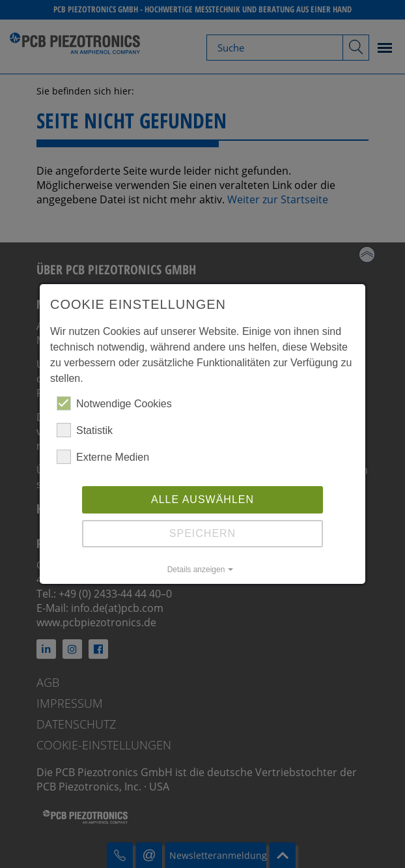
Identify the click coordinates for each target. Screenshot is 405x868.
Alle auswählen (202, 499)
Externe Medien (103, 457)
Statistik (85, 430)
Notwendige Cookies (114, 403)
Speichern (202, 533)
